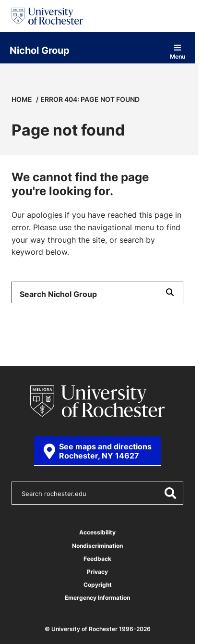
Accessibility (97, 532)
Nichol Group (40, 50)
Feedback (97, 559)
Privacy (97, 572)
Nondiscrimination (97, 546)
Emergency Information (97, 598)
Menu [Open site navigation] (178, 52)
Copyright (98, 585)
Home (22, 99)
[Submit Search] (170, 292)
